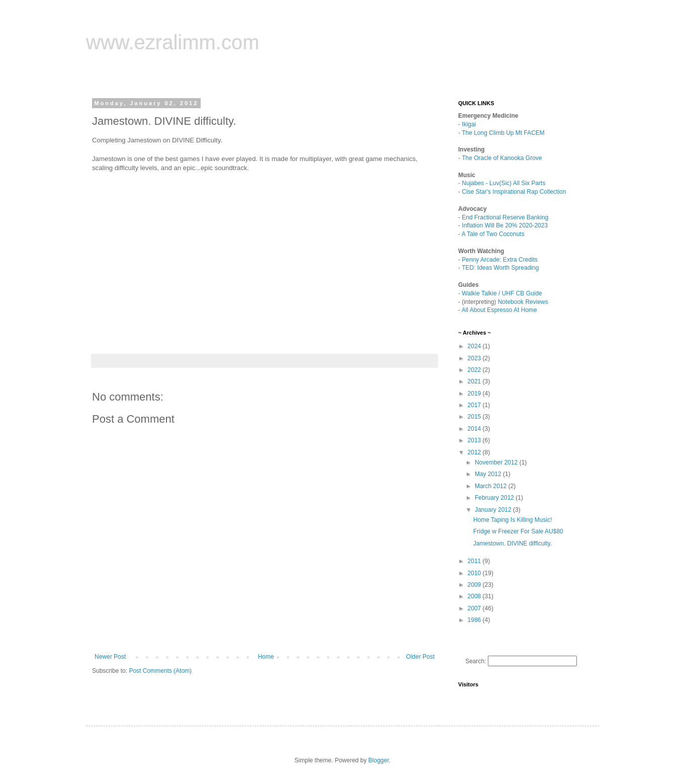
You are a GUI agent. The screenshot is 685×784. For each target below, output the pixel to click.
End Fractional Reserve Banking (505, 217)
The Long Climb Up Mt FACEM (503, 133)
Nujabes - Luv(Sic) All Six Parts (503, 183)
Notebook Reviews (523, 302)
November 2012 (497, 462)
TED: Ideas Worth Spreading (500, 268)
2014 (475, 429)
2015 (475, 417)
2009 (475, 585)
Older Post (420, 657)
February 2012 (495, 498)
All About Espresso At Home (499, 310)
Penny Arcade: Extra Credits (500, 260)
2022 (475, 370)
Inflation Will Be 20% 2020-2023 (505, 225)
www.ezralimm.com (173, 42)
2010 (475, 573)
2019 (475, 394)
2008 (475, 596)
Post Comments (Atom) (160, 671)
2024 (475, 346)
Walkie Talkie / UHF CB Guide (502, 293)
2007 (475, 608)
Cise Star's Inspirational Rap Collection (514, 192)
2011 (475, 561)
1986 (475, 620)
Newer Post (110, 657)
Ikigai (469, 124)
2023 (475, 358)
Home (266, 657)
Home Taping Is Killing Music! (513, 520)
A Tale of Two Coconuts (493, 234)
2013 (475, 440)
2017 (475, 405)
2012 (475, 452)
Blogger (378, 760)
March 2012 (492, 486)
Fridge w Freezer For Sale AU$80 (518, 531)
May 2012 (489, 474)
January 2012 (494, 510)
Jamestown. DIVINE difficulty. (512, 543)
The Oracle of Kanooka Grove (502, 158)
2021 (475, 381)
